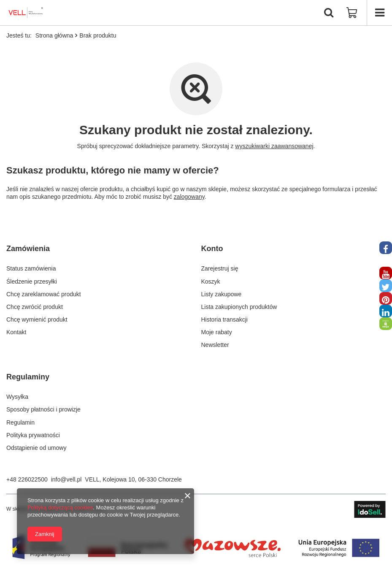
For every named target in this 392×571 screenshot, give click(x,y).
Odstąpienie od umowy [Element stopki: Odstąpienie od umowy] (36, 448)
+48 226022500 (27, 479)
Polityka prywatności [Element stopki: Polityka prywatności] (33, 435)
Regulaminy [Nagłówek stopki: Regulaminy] (28, 377)
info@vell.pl (66, 479)
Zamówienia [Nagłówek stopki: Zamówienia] (28, 249)
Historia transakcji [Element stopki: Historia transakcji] (224, 319)
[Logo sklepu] (26, 13)
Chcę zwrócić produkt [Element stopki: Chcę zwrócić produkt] (35, 307)
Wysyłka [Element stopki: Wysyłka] (17, 397)
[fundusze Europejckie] (196, 563)
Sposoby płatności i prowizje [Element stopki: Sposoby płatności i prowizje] (43, 409)
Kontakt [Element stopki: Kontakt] (16, 332)
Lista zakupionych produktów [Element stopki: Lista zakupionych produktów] (239, 307)
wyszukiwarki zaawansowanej (274, 146)
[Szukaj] (329, 13)
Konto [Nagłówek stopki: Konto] (212, 249)
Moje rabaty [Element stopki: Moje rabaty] (217, 332)
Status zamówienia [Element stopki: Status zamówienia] (31, 268)
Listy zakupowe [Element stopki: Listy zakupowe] (222, 294)
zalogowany (189, 197)
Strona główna (54, 35)
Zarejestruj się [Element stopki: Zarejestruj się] (220, 268)
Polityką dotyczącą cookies (60, 507)
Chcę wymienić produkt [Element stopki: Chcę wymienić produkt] (37, 319)
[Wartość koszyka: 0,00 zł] (352, 13)
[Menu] (379, 13)
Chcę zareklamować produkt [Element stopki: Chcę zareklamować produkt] (44, 294)
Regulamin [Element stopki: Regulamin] (20, 422)
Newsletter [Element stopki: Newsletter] (215, 345)
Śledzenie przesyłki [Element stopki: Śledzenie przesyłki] (32, 281)
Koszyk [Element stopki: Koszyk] (211, 281)
